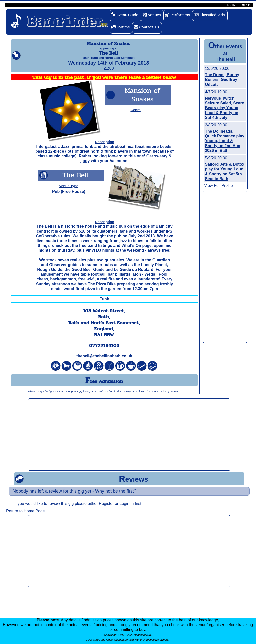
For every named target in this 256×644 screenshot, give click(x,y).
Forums (123, 27)
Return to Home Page (26, 516)
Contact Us (149, 27)
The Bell (76, 180)
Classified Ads (212, 15)
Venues (154, 15)
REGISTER (245, 5)
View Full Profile (218, 185)
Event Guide (128, 15)
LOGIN (231, 5)
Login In (127, 508)
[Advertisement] (225, 267)
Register (106, 508)
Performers (180, 15)
